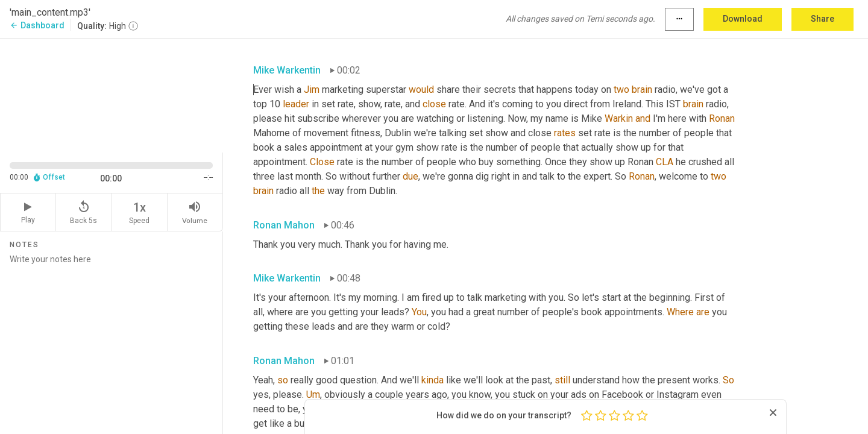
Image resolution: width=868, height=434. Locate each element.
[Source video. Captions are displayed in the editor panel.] (112, 94)
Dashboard (37, 25)
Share (822, 19)
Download (743, 19)
